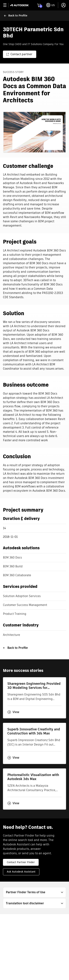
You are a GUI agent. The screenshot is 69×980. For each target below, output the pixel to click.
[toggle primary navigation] (7, 5)
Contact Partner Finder (21, 862)
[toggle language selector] (51, 5)
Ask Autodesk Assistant (21, 872)
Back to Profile (15, 648)
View (13, 712)
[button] (34, 892)
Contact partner (19, 54)
